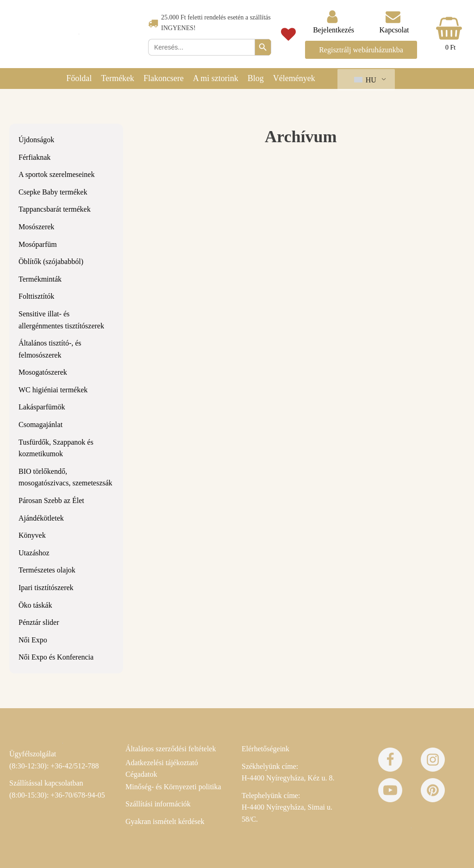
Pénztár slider (39, 622)
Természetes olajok (47, 570)
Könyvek (32, 535)
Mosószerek (36, 227)
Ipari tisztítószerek (46, 588)
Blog (256, 78)
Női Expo (33, 640)
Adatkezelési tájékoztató (162, 763)
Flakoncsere (164, 78)
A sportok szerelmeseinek (56, 174)
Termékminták (40, 279)
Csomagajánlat (41, 425)
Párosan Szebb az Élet (51, 500)
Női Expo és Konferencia (56, 657)
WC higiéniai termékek (53, 390)
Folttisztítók (36, 296)
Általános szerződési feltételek (171, 749)
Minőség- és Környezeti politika (173, 787)
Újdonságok (36, 140)
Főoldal (79, 78)
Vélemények (294, 78)
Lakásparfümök (42, 407)
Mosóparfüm (38, 244)
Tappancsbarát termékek (55, 209)
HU (365, 80)
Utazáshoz (34, 553)
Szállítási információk (158, 804)
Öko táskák (35, 605)
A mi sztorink (216, 78)
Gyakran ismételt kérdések (165, 821)
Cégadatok (141, 774)
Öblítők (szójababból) (51, 261)
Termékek (118, 78)
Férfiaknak (34, 157)
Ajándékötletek (41, 518)
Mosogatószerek (43, 372)
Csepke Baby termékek (53, 192)
